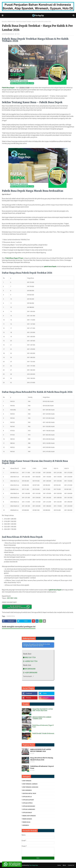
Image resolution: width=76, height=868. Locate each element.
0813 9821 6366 (12, 598)
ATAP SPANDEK (27, 781)
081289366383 (29, 669)
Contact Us (71, 865)
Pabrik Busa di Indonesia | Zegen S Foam (42, 767)
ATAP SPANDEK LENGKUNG (30, 787)
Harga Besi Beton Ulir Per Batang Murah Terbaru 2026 (42, 759)
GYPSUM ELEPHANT (28, 800)
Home (59, 865)
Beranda (4, 22)
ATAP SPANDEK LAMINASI (30, 784)
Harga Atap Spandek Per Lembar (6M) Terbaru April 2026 (43, 710)
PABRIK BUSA (11, 22)
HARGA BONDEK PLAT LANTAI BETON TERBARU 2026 (41, 750)
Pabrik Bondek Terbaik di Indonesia (43, 733)
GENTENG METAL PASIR (29, 793)
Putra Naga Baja (33, 865)
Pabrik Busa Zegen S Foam (14, 258)
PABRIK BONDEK (27, 819)
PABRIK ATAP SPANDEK (29, 816)
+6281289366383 (30, 673)
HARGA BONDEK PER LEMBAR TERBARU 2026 (42, 718)
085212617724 (29, 657)
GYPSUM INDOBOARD (29, 806)
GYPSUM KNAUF (27, 813)
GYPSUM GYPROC (28, 803)
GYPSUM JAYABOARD (29, 809)
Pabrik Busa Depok (8, 88)
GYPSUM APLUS (27, 797)
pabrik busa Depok (50, 266)
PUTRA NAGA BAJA (9, 34)
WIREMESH (26, 825)
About (64, 865)
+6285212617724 (30, 661)
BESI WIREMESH (27, 790)
